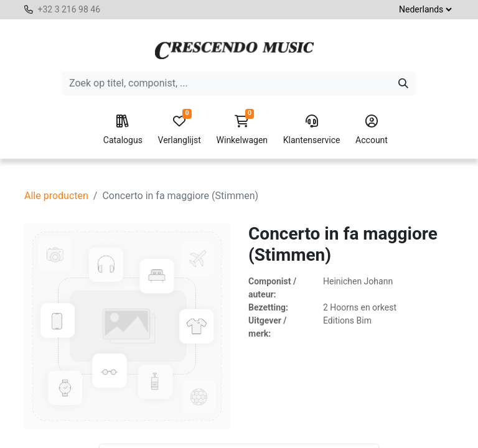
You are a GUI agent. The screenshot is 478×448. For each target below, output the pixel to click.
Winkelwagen (242, 130)
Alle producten (56, 196)
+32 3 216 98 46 (69, 9)
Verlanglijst (180, 130)
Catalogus (123, 130)
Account (372, 130)
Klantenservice (312, 130)
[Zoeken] (403, 83)
